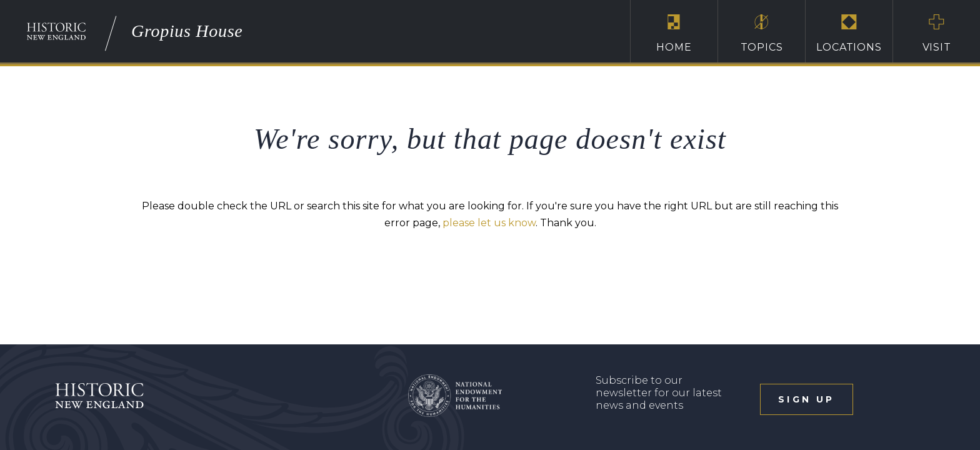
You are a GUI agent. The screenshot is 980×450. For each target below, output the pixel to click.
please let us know (489, 223)
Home (674, 33)
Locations (849, 33)
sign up (806, 399)
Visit (937, 33)
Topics (762, 33)
